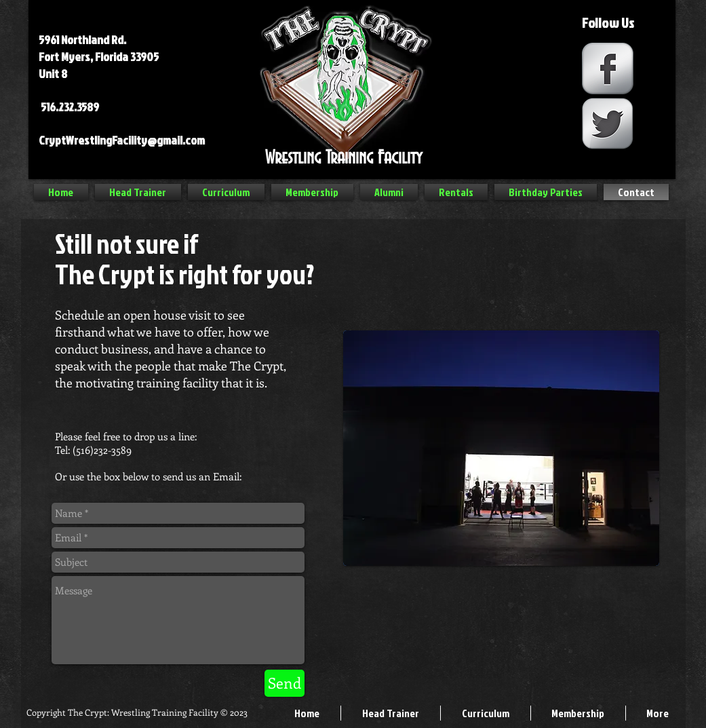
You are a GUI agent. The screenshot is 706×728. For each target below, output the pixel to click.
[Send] (285, 683)
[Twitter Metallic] (608, 123)
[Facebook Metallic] (608, 69)
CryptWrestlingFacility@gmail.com (122, 140)
